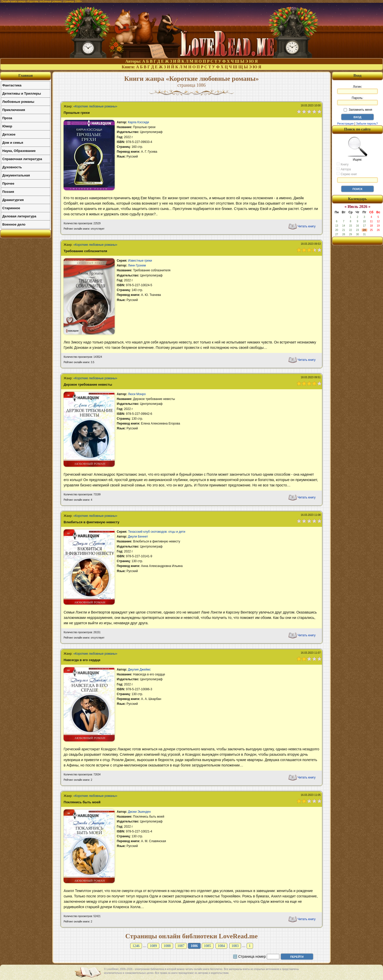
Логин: (357, 90)
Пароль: (357, 101)
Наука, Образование (19, 151)
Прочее (8, 183)
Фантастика (12, 85)
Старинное (11, 208)
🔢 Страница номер (249, 956)
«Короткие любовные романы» (95, 106)
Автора (344, 169)
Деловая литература (19, 216)
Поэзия (8, 192)
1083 (235, 946)
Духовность (12, 167)
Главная (26, 75)
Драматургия (13, 200)
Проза (7, 118)
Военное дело (14, 224)
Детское (9, 134)
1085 (208, 946)
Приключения (14, 110)
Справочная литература (22, 159)
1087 (181, 946)
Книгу (343, 164)
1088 (167, 946)
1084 (221, 946)
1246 (136, 946)
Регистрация (345, 124)
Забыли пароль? (367, 124)
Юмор (7, 126)
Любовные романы (18, 102)
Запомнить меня (358, 110)
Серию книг (347, 174)
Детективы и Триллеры (22, 93)
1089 (153, 946)
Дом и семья (13, 143)
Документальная (16, 175)
